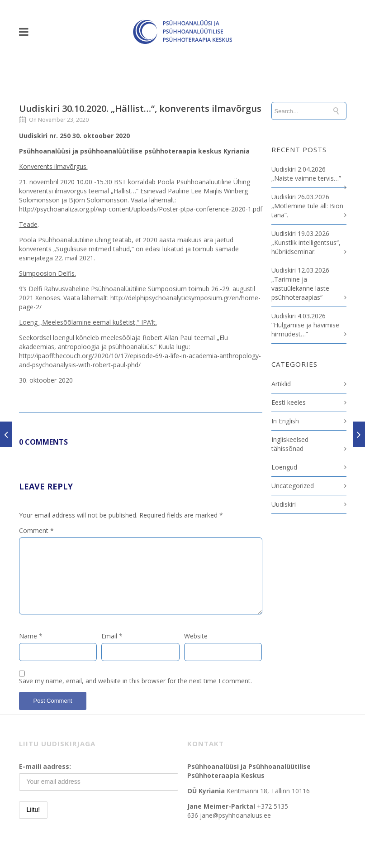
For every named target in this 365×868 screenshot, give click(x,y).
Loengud (284, 467)
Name (31, 636)
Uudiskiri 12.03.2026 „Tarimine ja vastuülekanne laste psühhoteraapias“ (300, 284)
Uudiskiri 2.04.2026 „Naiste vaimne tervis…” (306, 174)
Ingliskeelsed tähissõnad (290, 444)
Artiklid (281, 384)
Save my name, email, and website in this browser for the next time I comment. (135, 681)
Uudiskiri (284, 504)
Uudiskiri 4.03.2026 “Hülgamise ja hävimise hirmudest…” (305, 325)
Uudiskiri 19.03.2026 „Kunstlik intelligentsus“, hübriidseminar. (306, 242)
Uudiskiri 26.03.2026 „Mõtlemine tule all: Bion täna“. (307, 206)
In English (285, 421)
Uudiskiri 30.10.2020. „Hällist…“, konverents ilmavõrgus (140, 108)
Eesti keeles (289, 402)
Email (112, 636)
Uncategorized (293, 486)
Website (196, 636)
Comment (36, 530)
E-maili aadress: (45, 766)
